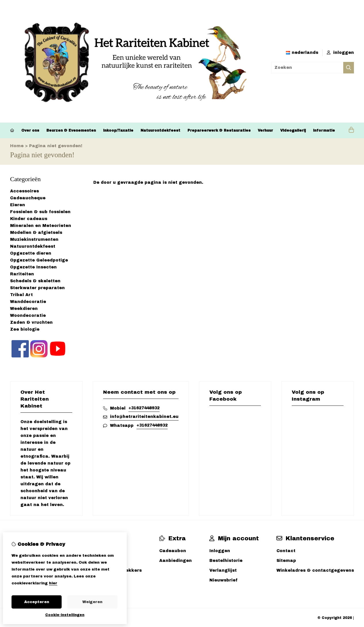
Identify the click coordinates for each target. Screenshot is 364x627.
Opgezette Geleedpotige (39, 260)
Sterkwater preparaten (37, 288)
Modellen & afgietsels (36, 233)
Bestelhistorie (226, 561)
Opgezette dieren (31, 253)
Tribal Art (21, 295)
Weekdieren (24, 309)
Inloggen (220, 551)
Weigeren (92, 602)
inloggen (340, 53)
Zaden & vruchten (31, 322)
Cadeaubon (173, 551)
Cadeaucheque (28, 198)
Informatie (324, 130)
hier (53, 583)
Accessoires (24, 191)
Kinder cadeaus (29, 219)
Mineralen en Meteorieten (41, 226)
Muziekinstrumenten (34, 239)
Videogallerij (293, 130)
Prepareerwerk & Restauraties (219, 130)
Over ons (30, 130)
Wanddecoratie (28, 302)
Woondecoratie (28, 316)
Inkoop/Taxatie (118, 130)
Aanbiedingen (176, 561)
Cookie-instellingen (65, 615)
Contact (286, 551)
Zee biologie (25, 329)
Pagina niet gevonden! (56, 146)
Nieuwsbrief (223, 580)
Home (17, 146)
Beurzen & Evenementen (71, 130)
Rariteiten (22, 274)
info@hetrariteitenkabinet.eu (144, 417)
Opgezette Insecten (33, 267)
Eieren (18, 205)
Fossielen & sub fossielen (40, 212)
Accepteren (37, 602)
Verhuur (265, 130)
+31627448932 (144, 408)
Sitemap (286, 561)
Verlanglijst (223, 570)
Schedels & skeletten (35, 281)
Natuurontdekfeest (160, 130)
